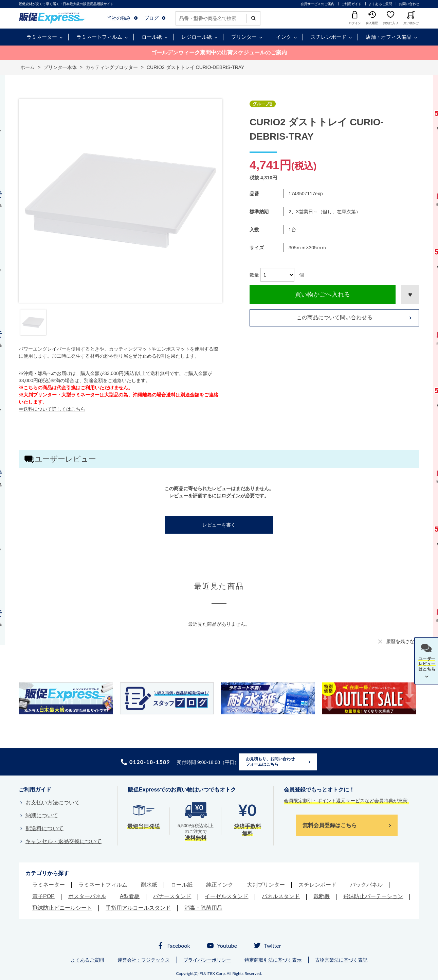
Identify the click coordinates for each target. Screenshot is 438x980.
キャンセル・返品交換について (63, 841)
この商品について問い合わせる (334, 317)
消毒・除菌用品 (203, 908)
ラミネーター (42, 37)
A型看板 (130, 896)
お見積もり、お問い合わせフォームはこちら (270, 762)
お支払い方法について (53, 803)
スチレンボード (328, 37)
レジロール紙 (197, 37)
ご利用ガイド (351, 4)
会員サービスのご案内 (317, 4)
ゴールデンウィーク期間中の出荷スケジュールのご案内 (219, 52)
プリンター (244, 37)
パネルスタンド (281, 896)
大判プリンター (266, 885)
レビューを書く (219, 525)
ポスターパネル (87, 896)
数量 (254, 275)
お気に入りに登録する (410, 295)
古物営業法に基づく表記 (341, 960)
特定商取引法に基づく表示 (273, 960)
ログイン (231, 496)
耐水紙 (149, 885)
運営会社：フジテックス (144, 960)
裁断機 (322, 896)
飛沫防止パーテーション (373, 896)
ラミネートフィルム (99, 37)
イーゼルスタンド (226, 896)
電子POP (43, 896)
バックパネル (366, 885)
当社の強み (119, 18)
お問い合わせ (409, 4)
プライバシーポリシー (207, 960)
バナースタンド (172, 896)
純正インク (220, 885)
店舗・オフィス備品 (389, 37)
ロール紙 (152, 37)
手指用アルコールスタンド (138, 908)
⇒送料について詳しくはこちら (52, 409)
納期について (42, 815)
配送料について (44, 828)
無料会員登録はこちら (330, 825)
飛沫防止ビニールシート (62, 908)
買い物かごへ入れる (323, 295)
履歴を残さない (403, 641)
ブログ (151, 18)
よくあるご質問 (380, 4)
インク (284, 37)
